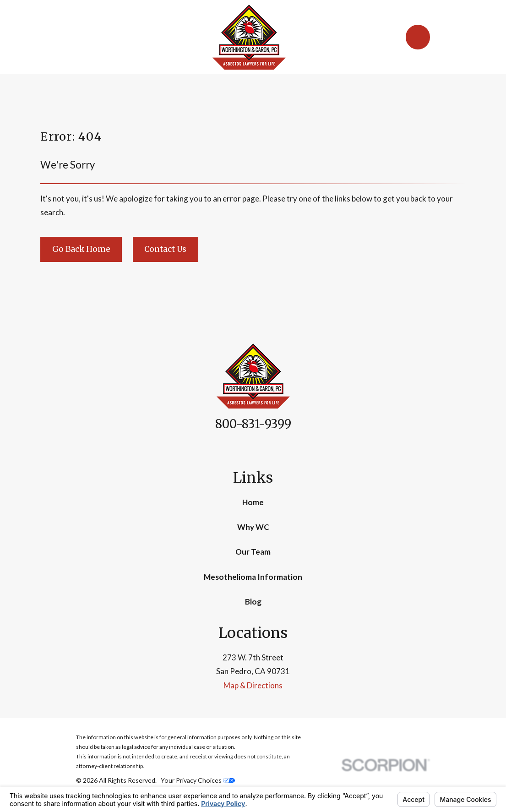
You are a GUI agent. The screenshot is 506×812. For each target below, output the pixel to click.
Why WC (253, 527)
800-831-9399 (253, 424)
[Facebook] (242, 448)
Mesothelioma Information (253, 577)
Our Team (253, 552)
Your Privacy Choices (198, 780)
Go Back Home (81, 249)
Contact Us (165, 249)
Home (253, 502)
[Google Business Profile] (264, 448)
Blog (253, 602)
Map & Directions (253, 685)
